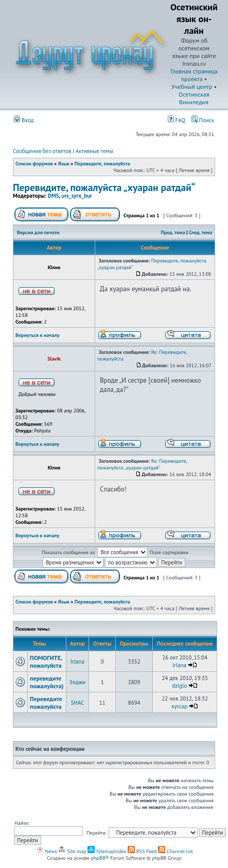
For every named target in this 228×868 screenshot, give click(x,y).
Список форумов (34, 164)
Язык (64, 164)
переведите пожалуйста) (47, 682)
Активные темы (94, 151)
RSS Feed (142, 851)
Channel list (176, 851)
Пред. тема (173, 232)
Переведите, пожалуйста (102, 164)
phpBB (98, 858)
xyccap (180, 706)
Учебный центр (192, 87)
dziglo (179, 686)
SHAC (78, 703)
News (47, 851)
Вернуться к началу (37, 335)
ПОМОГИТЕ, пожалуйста (46, 662)
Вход (24, 120)
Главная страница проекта (194, 75)
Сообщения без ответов (42, 151)
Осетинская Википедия (194, 98)
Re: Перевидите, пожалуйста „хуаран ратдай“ (142, 464)
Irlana (77, 662)
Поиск (203, 120)
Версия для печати (38, 232)
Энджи (78, 682)
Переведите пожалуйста (46, 703)
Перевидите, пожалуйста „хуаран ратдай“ (104, 187)
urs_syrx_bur (76, 196)
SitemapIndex (107, 851)
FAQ (177, 120)
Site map (72, 851)
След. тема (201, 232)
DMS (54, 196)
